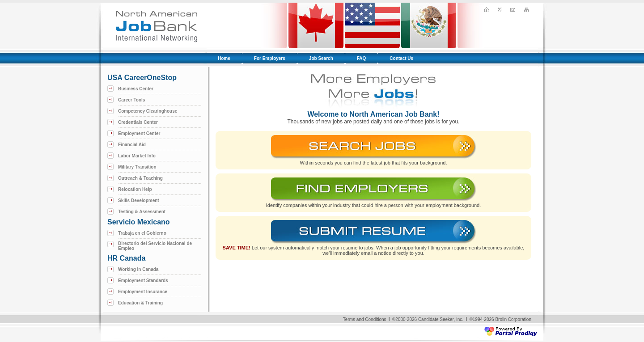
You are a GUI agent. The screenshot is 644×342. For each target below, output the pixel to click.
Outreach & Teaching (140, 178)
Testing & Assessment (142, 212)
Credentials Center (138, 122)
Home (224, 58)
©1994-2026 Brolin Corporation (500, 319)
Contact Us (401, 58)
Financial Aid (132, 145)
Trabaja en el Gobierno (142, 233)
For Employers (270, 58)
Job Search (321, 58)
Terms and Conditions (365, 319)
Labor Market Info (137, 156)
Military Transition (137, 167)
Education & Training (140, 303)
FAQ (362, 58)
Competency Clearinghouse (148, 111)
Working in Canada (138, 269)
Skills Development (139, 201)
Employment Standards (143, 281)
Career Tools (131, 100)
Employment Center (139, 133)
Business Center (136, 89)
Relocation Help (135, 189)
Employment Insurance (143, 292)
